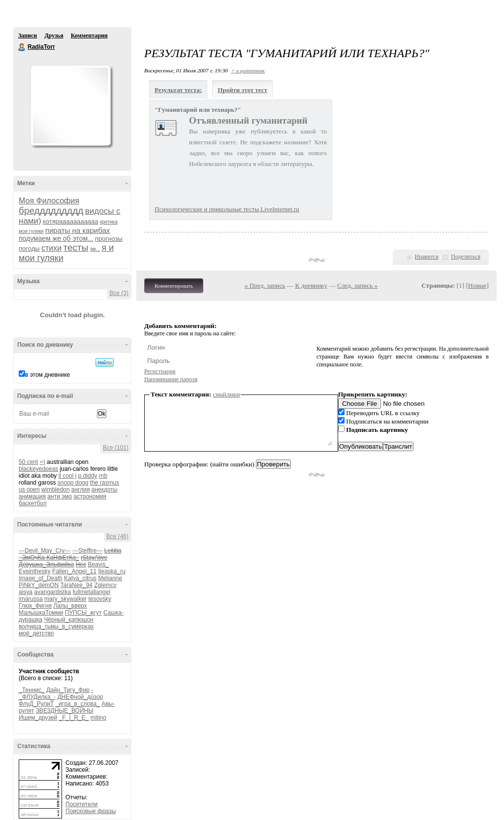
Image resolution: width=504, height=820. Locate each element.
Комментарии (89, 35)
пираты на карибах (78, 230)
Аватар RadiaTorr (70, 105)
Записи (28, 35)
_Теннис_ (32, 690)
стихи (51, 248)
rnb (103, 476)
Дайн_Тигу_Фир (68, 690)
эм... (95, 249)
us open (29, 490)
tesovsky (100, 599)
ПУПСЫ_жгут (83, 613)
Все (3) (119, 293)
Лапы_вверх (70, 606)
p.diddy (88, 476)
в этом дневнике (47, 375)
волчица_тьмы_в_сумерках (56, 626)
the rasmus (105, 483)
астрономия (90, 496)
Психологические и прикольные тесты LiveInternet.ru (227, 209)
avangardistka (52, 592)
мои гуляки (31, 231)
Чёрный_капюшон (69, 620)
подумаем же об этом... (56, 238)
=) (43, 462)
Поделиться (466, 257)
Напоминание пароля (171, 379)
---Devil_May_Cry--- (45, 551)
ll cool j (68, 476)
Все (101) (116, 448)
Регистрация (160, 371)
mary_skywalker (65, 599)
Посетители (81, 804)
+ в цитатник (248, 70)
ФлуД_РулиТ (36, 704)
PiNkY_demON (39, 585)
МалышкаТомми (41, 613)
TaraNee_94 (76, 585)
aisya (26, 592)
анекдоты (105, 490)
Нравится (427, 257)
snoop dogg (73, 483)
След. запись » (357, 285)
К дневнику (312, 285)
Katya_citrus (80, 578)
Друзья (54, 35)
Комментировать (174, 286)
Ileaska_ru (111, 571)
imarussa (31, 599)
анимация (32, 496)
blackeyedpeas (38, 469)
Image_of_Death (41, 578)
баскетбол (33, 503)
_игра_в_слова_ (78, 704)
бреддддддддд (51, 211)
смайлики (227, 394)
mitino (98, 718)
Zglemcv (105, 585)
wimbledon (55, 490)
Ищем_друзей (38, 718)
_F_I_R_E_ (74, 718)
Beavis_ (98, 564)
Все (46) (117, 536)
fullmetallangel (91, 592)
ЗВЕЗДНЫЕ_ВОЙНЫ (65, 711)
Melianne (110, 578)
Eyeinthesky (35, 571)
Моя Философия (49, 201)
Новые (477, 285)
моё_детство (36, 633)
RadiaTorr (22, 47)
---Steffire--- (88, 551)
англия (81, 490)
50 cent (28, 462)
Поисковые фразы (91, 811)
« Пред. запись (265, 285)
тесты (76, 247)
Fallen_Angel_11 (74, 571)
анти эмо (60, 496)
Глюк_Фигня (35, 606)
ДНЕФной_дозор (80, 697)
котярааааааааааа (71, 221)
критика (109, 222)
